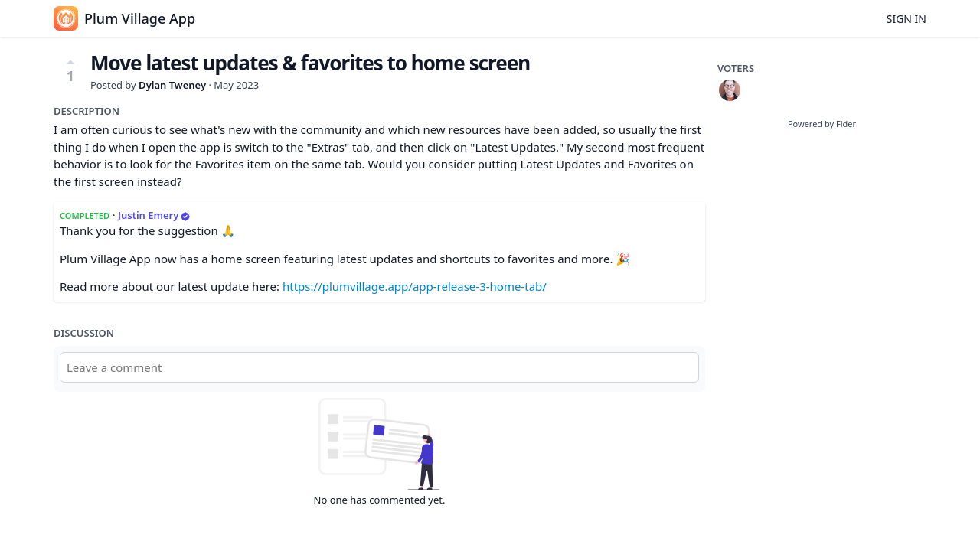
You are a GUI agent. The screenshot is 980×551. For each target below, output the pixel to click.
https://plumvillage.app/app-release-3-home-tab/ (415, 286)
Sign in (906, 19)
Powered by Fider (822, 124)
